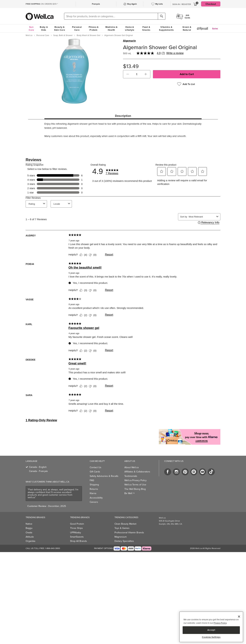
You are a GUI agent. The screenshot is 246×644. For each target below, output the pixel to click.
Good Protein (77, 524)
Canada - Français (38, 471)
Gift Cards (95, 472)
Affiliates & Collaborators (137, 472)
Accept (211, 630)
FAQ (92, 480)
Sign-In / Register (182, 4)
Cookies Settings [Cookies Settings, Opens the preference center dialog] (211, 637)
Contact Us (95, 467)
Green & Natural (187, 28)
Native (29, 524)
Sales (215, 29)
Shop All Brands (78, 541)
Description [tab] (123, 116)
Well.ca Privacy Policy (135, 480)
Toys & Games (122, 528)
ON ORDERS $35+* (42, 4)
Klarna (93, 493)
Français (96, 4)
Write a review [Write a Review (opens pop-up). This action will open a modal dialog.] (175, 53)
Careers (94, 502)
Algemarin (129, 41)
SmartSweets (77, 537)
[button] (128, 74)
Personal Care (77, 28)
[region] (211, 627)
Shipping (94, 485)
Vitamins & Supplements (166, 28)
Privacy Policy (220, 623)
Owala (29, 533)
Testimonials (131, 476)
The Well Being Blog (135, 489)
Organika (30, 541)
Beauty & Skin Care (60, 28)
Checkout (211, 4)
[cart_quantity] (137, 74)
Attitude (30, 537)
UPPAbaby (76, 533)
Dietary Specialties (124, 541)
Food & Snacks (146, 28)
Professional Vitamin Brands (129, 533)
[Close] (239, 617)
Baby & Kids (44, 28)
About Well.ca (131, 467)
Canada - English (38, 467)
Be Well (129, 493)
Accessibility (96, 498)
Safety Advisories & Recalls (104, 476)
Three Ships (76, 528)
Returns (94, 489)
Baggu (29, 528)
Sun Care (31, 28)
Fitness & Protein (94, 28)
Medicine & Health (111, 28)
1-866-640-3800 (53, 548)
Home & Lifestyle (130, 28)
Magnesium (121, 537)
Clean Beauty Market (125, 524)
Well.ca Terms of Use (135, 485)
